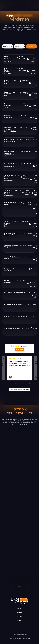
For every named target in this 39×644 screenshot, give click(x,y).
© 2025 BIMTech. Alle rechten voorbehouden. (19, 638)
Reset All (31, 46)
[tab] (10, 384)
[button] (33, 15)
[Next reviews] (35, 368)
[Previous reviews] (4, 368)
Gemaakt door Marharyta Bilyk (19, 635)
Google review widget (15, 389)
